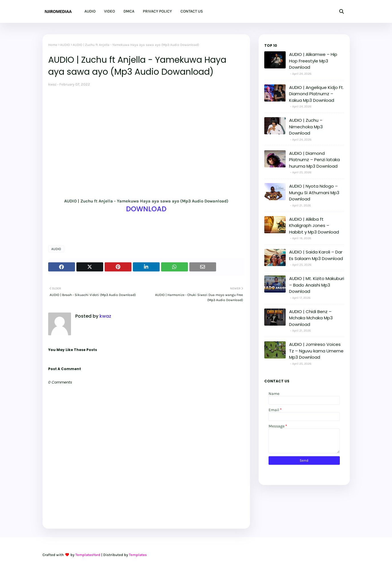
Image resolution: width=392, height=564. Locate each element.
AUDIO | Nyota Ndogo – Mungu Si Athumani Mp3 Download (314, 192)
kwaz (52, 84)
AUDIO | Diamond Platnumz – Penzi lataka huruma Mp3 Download (314, 160)
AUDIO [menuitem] (90, 11)
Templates (138, 555)
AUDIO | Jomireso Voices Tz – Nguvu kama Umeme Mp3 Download (316, 351)
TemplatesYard (88, 555)
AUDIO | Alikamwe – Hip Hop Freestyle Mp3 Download (313, 61)
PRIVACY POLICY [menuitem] (157, 11)
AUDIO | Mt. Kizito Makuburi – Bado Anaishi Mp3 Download (317, 285)
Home (53, 45)
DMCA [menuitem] (129, 11)
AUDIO (65, 45)
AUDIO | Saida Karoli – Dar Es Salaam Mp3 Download (316, 255)
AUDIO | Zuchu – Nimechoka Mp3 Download (306, 127)
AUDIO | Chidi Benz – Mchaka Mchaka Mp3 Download (311, 318)
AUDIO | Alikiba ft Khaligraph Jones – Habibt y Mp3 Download (314, 226)
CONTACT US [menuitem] (192, 11)
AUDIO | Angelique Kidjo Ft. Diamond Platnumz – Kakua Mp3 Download (316, 94)
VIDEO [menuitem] (109, 11)
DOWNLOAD (146, 209)
